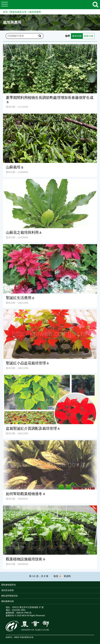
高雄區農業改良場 (27, 637)
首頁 (5, 12)
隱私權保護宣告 (9, 585)
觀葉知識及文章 (18, 12)
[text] (23, 36)
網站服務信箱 (8, 601)
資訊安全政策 (8, 590)
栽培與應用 (35, 12)
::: (99, 585)
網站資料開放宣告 (10, 596)
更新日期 (89, 36)
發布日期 (77, 36)
